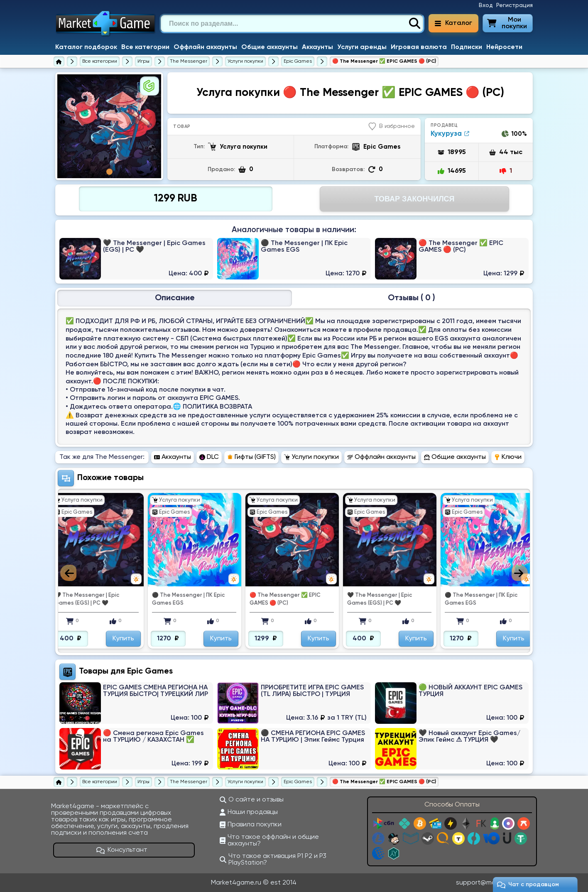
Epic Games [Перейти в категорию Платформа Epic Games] (150, 671)
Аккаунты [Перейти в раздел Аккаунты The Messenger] (173, 457)
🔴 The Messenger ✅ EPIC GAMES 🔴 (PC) (285, 599)
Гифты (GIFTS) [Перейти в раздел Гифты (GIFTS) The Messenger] (251, 457)
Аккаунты (317, 47)
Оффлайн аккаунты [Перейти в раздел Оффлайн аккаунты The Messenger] (381, 457)
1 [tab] (109, 172)
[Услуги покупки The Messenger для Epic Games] (298, 61)
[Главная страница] (59, 61)
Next (520, 573)
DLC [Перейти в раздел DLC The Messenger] (209, 457)
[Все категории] (100, 61)
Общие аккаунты (269, 47)
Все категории (145, 47)
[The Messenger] (189, 61)
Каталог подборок (86, 47)
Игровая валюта (419, 47)
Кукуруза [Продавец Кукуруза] (450, 134)
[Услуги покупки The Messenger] (245, 61)
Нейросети (504, 47)
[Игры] (143, 61)
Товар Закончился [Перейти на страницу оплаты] (414, 199)
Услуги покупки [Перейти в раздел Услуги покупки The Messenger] (311, 457)
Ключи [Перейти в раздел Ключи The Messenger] (508, 457)
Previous (68, 573)
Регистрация (514, 5)
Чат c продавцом (528, 885)
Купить (123, 639)
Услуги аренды (362, 47)
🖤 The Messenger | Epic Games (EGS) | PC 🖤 (87, 599)
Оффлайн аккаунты (205, 47)
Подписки (467, 47)
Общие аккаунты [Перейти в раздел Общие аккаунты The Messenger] (455, 457)
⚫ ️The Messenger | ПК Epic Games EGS (188, 599)
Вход (486, 5)
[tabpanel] (109, 126)
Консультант (122, 850)
